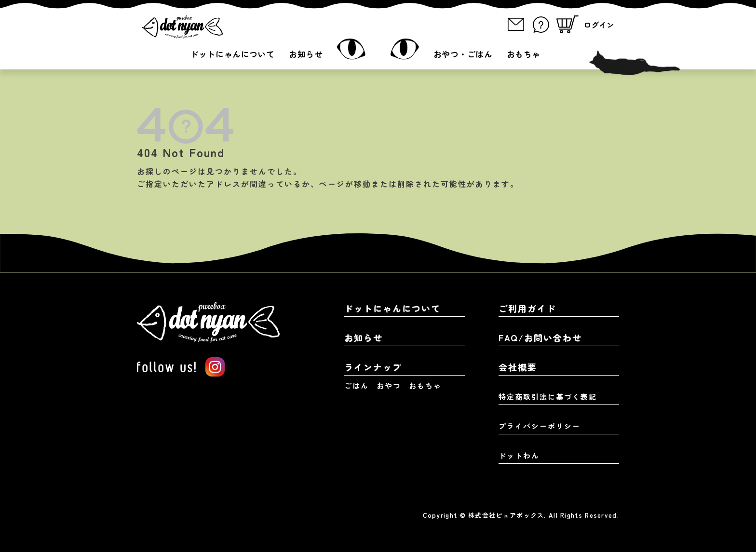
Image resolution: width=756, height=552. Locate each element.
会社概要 (518, 367)
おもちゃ (524, 54)
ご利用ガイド (527, 308)
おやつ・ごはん (463, 54)
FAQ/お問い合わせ (540, 337)
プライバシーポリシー (540, 426)
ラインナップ (373, 367)
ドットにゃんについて (232, 54)
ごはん (357, 385)
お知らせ (306, 54)
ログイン (599, 25)
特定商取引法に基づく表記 (548, 397)
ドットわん (519, 455)
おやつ (389, 385)
